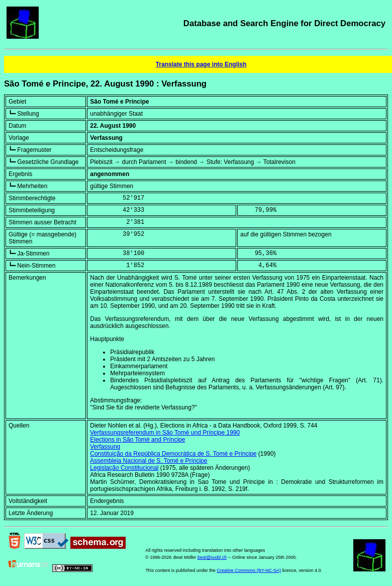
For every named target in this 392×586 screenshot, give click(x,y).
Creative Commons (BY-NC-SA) (249, 570)
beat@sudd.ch (212, 557)
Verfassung (105, 447)
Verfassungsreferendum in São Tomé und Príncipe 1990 (165, 433)
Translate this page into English (201, 64)
